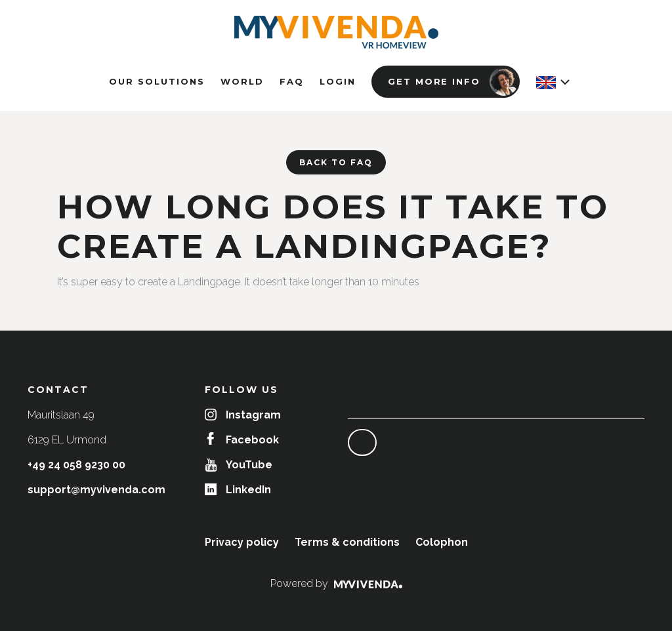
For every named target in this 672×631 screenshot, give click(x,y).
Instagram (243, 415)
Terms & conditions (347, 542)
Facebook (243, 440)
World (242, 81)
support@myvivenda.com (96, 490)
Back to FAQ (336, 162)
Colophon (442, 542)
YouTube (239, 465)
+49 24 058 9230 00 (76, 465)
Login (338, 81)
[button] (553, 83)
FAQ (292, 81)
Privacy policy (242, 542)
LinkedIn (238, 490)
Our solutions (157, 81)
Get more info (453, 81)
